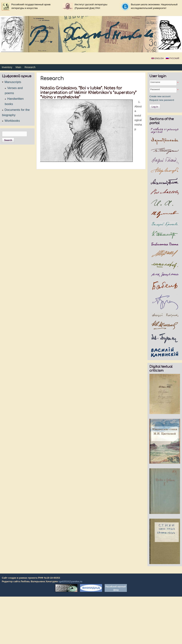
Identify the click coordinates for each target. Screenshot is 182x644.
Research (30, 67)
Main (18, 67)
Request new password (162, 100)
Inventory (7, 67)
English (158, 58)
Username (155, 82)
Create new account (160, 96)
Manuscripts (13, 82)
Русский (172, 58)
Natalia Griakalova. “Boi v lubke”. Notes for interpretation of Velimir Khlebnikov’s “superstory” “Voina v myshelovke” (88, 93)
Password (155, 89)
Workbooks (12, 121)
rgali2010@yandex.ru (70, 581)
